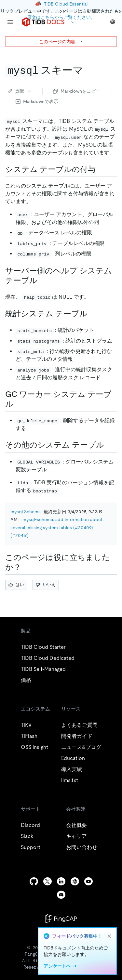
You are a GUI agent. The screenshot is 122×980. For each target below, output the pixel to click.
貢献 (20, 91)
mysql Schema (26, 512)
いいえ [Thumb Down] (46, 585)
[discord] (61, 895)
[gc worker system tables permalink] (19, 404)
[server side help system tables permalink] (43, 281)
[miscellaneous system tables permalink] (109, 445)
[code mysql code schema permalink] (88, 70)
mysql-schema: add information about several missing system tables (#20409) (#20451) (56, 527)
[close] (109, 936)
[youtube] (88, 881)
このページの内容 (61, 42)
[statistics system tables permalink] (93, 314)
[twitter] (47, 881)
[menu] (10, 22)
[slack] (75, 881)
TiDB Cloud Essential (66, 4)
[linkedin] (61, 881)
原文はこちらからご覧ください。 (61, 17)
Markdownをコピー (77, 91)
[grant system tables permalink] (101, 169)
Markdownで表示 (37, 101)
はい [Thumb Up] (16, 585)
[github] (34, 881)
